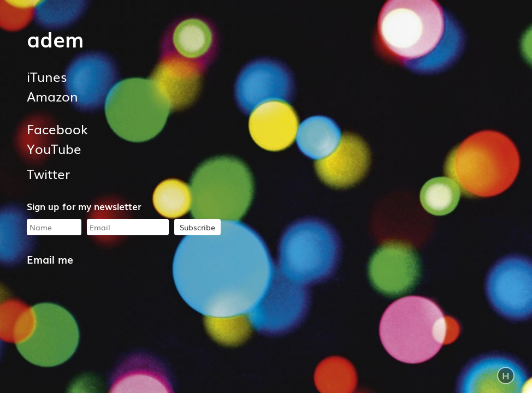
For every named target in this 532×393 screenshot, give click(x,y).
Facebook (57, 129)
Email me (50, 259)
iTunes (47, 76)
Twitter (48, 173)
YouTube (54, 148)
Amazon (52, 96)
